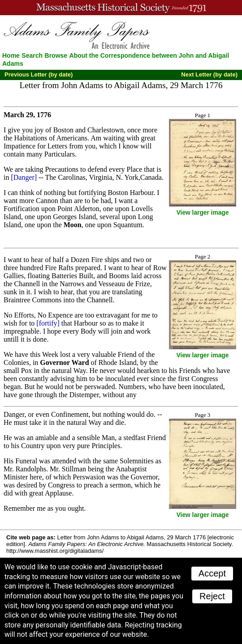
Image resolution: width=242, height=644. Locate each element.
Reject (212, 596)
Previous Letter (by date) (39, 74)
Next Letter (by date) (209, 74)
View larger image (203, 213)
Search (32, 55)
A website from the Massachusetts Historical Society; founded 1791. (121, 8)
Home (11, 55)
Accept (212, 573)
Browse (56, 55)
